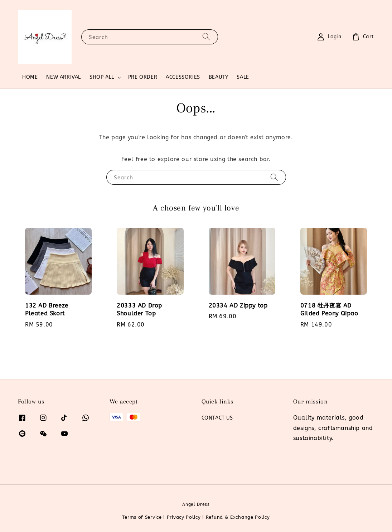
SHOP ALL (102, 77)
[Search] (206, 37)
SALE (243, 77)
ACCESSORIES (183, 77)
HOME (30, 77)
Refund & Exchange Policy (238, 517)
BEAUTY (219, 77)
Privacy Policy (184, 517)
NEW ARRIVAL (64, 77)
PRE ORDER (143, 77)
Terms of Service (142, 517)
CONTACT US (217, 418)
